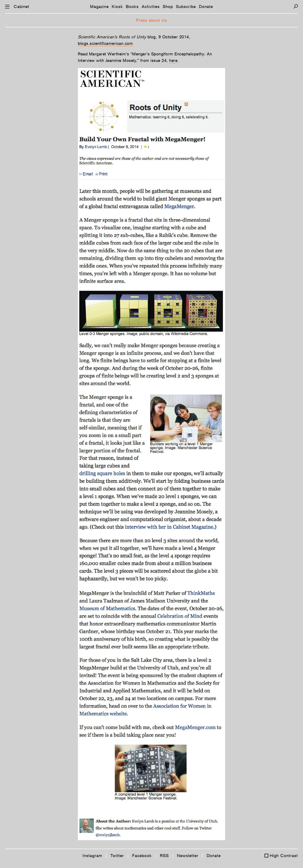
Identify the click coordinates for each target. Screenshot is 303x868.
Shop (168, 7)
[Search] (296, 6)
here (173, 60)
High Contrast (284, 856)
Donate (206, 7)
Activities (151, 7)
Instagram (92, 856)
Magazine (99, 7)
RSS (164, 856)
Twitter (117, 856)
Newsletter (188, 856)
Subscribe (186, 7)
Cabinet (21, 7)
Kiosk (117, 7)
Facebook (142, 856)
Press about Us (151, 20)
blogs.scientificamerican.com (105, 43)
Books (132, 7)
